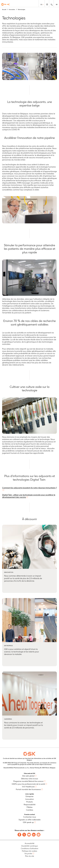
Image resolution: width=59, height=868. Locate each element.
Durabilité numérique (30, 846)
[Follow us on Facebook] (19, 835)
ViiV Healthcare (28, 787)
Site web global (28, 776)
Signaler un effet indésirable (30, 820)
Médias (29, 807)
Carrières (30, 810)
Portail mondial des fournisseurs (28, 789)
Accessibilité (30, 843)
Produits (29, 802)
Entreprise (29, 796)
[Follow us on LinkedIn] (34, 835)
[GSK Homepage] (6, 4)
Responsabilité (30, 805)
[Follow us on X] (24, 835)
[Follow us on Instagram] (39, 835)
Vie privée (28, 854)
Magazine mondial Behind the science (28, 781)
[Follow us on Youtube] (29, 835)
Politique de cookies (29, 851)
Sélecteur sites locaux (30, 779)
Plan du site (30, 856)
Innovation (30, 799)
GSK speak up (28, 822)
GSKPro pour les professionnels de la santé (28, 784)
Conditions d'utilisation (30, 848)
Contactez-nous (30, 817)
